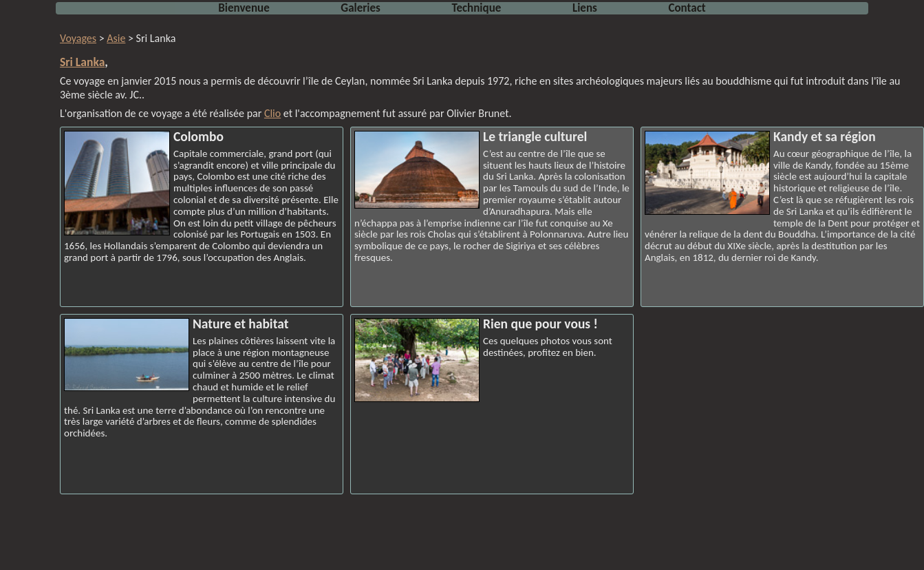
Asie (116, 38)
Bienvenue (244, 8)
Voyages (78, 38)
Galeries (361, 8)
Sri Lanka (82, 62)
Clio (272, 113)
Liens (585, 8)
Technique (477, 8)
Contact (687, 8)
